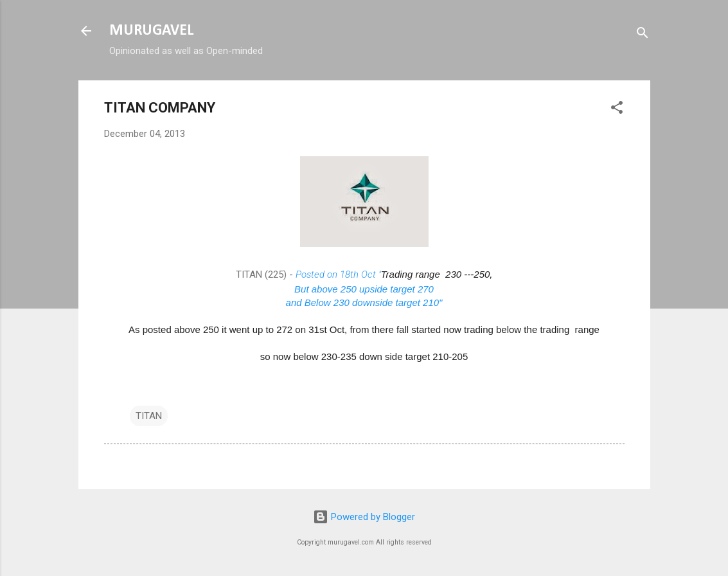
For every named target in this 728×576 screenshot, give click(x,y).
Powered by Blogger (364, 517)
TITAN (149, 416)
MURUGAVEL (151, 31)
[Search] (643, 35)
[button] (617, 110)
